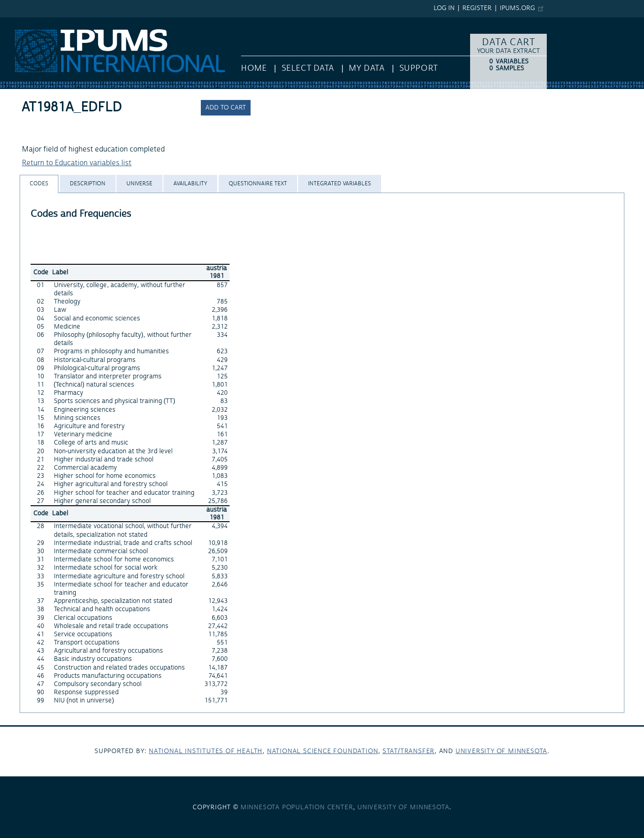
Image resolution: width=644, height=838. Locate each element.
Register (477, 8)
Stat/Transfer (408, 751)
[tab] (39, 184)
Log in (444, 8)
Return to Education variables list (77, 163)
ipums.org (517, 8)
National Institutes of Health (206, 751)
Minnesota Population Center (297, 807)
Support (419, 68)
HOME (254, 68)
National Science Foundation (323, 751)
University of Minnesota (501, 751)
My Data (367, 68)
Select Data (308, 68)
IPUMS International (33, 22)
